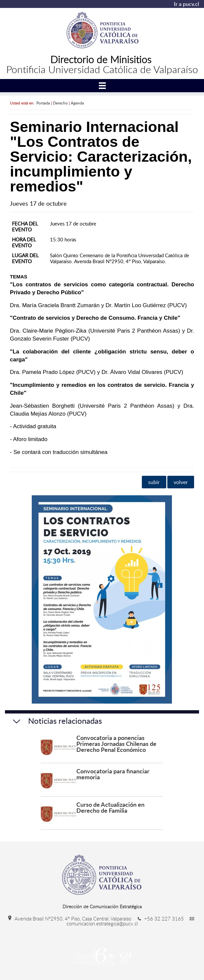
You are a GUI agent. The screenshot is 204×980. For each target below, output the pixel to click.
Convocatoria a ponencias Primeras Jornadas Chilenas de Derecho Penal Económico (116, 743)
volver (181, 482)
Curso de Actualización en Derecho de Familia (110, 807)
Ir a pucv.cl (186, 4)
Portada (43, 103)
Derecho (60, 103)
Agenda (77, 103)
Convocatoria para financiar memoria (113, 774)
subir (154, 482)
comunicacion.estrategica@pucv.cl (131, 921)
